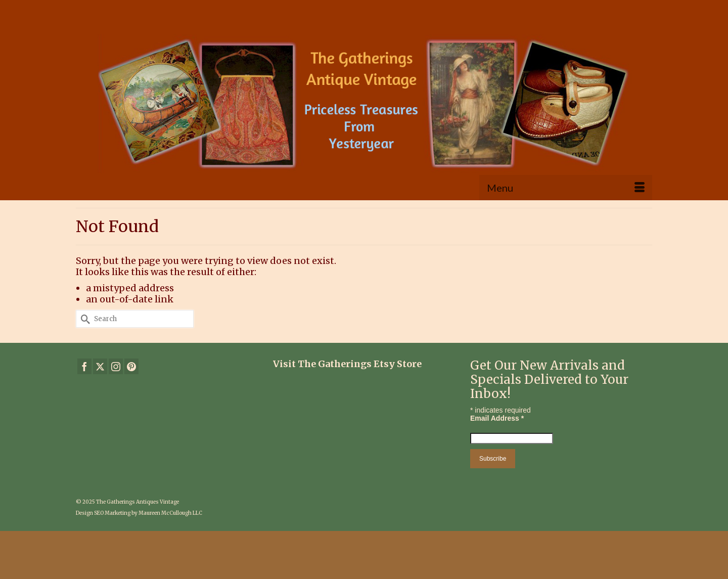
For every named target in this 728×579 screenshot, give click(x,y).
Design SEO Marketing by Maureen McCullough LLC (139, 513)
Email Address (497, 418)
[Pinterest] (131, 366)
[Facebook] (84, 366)
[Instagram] (116, 366)
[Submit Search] (83, 319)
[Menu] (566, 188)
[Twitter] (100, 366)
